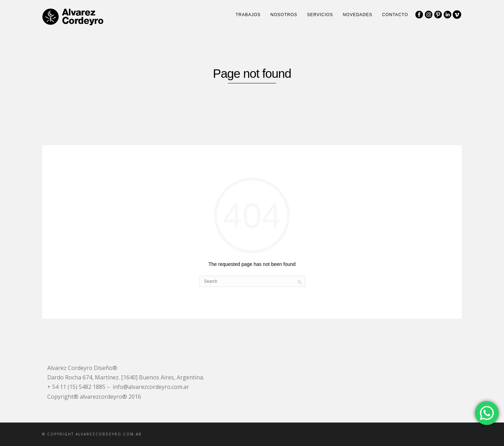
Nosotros (284, 15)
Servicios (320, 15)
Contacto (395, 15)
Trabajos (248, 15)
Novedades (357, 15)
